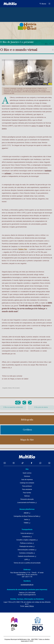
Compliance (27, 537)
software (8, 173)
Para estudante (27, 489)
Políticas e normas (27, 543)
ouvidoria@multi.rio (27, 585)
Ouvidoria (27, 581)
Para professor (27, 486)
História (10, 388)
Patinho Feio (23, 249)
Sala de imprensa (27, 480)
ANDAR (27, 513)
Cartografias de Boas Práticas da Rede (27, 516)
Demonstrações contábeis (27, 550)
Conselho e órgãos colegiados (27, 540)
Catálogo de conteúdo (27, 483)
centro (34, 126)
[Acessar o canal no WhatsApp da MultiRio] (40, 463)
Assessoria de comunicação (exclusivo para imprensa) (27, 589)
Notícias (27, 496)
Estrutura (27, 476)
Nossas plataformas (27, 509)
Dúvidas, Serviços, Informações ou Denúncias (27, 599)
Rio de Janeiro (16, 388)
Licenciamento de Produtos (27, 503)
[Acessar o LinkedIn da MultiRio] (49, 463)
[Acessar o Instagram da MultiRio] (14, 463)
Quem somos (27, 473)
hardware (48, 171)
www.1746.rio (29, 606)
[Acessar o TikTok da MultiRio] (23, 463)
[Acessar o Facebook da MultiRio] (31, 463)
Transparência (27, 529)
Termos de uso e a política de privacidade (27, 563)
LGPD (27, 560)
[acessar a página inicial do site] (10, 4)
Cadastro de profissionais (27, 556)
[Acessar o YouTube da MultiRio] (5, 463)
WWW (50, 303)
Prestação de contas (27, 546)
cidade (41, 126)
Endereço (27, 569)
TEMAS (27, 523)
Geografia (5, 388)
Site (27, 469)
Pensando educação (27, 499)
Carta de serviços (27, 533)
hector (27, 520)
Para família (27, 493)
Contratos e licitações (27, 553)
